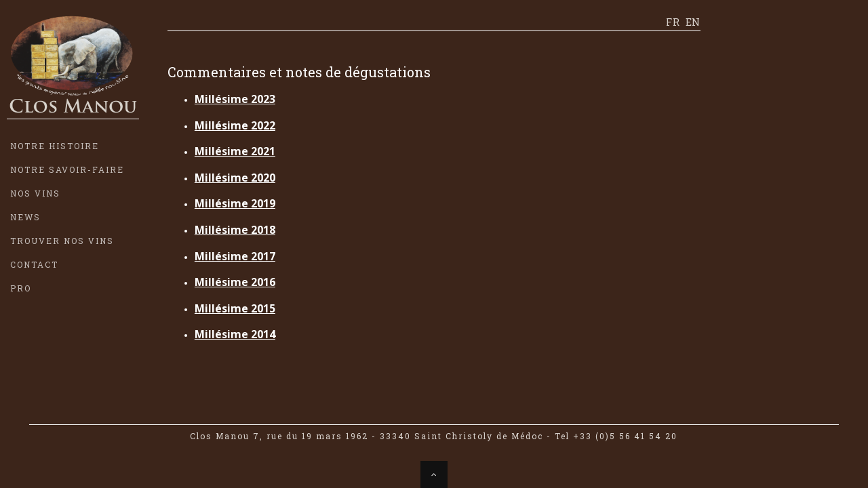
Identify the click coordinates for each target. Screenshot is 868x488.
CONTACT (34, 264)
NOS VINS (35, 193)
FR (673, 22)
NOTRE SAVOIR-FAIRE (67, 169)
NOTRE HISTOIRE (55, 146)
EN (693, 22)
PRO (21, 288)
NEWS (25, 217)
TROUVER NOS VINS (62, 241)
